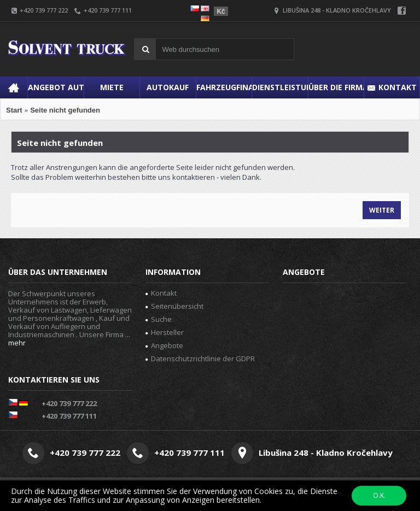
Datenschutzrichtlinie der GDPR (200, 359)
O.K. (379, 495)
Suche (159, 319)
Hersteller (165, 332)
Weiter (382, 210)
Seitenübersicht (174, 306)
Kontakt (161, 293)
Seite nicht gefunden (65, 110)
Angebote (164, 345)
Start (14, 110)
